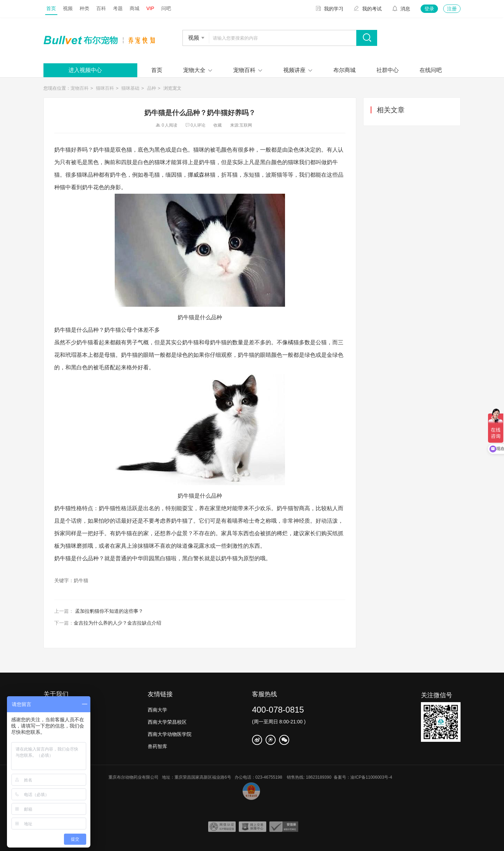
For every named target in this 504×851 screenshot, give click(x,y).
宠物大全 (194, 70)
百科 (101, 8)
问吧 (166, 8)
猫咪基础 (130, 88)
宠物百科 (244, 70)
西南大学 (157, 710)
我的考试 (368, 9)
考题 (118, 8)
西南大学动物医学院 (170, 734)
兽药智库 (157, 746)
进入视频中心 (85, 70)
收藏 (218, 125)
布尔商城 (344, 70)
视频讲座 (294, 70)
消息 (401, 9)
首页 (51, 8)
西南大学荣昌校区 (167, 722)
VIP (150, 8)
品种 (152, 88)
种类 (84, 8)
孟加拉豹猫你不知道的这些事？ (109, 611)
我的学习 (330, 9)
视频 (68, 8)
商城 (135, 8)
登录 (429, 9)
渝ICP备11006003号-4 (373, 777)
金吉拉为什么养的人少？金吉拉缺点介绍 (117, 623)
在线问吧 (431, 70)
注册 (452, 9)
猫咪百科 (105, 88)
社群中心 (388, 70)
